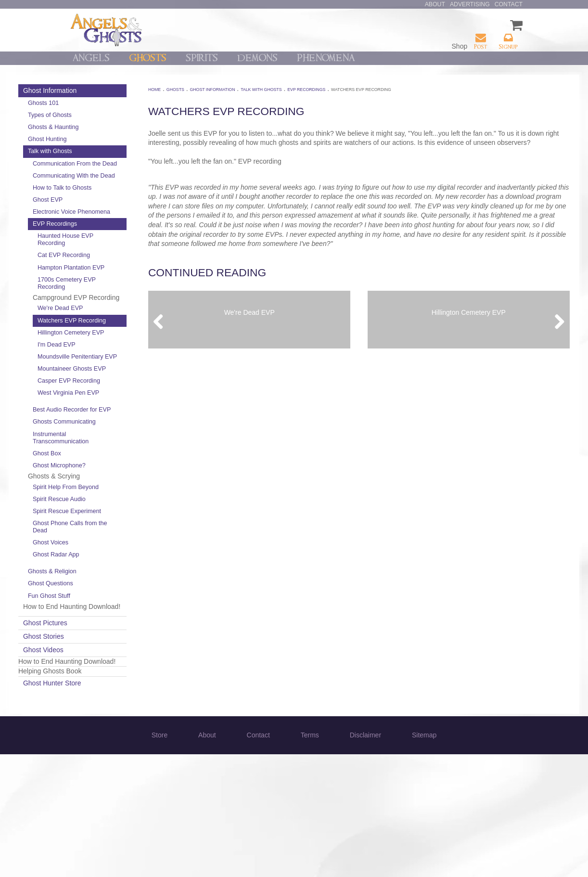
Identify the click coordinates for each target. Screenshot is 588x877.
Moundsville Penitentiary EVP (117, 413)
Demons (257, 58)
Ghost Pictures (102, 736)
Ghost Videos (100, 763)
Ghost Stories (100, 750)
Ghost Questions (107, 687)
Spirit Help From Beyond (111, 580)
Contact (509, 4)
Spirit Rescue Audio (116, 596)
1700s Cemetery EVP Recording (123, 312)
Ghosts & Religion (109, 675)
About (435, 4)
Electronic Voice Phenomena (111, 230)
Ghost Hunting (104, 139)
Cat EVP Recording (121, 277)
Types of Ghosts (107, 115)
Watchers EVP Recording (114, 363)
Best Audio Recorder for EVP (122, 496)
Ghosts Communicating (121, 511)
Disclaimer (365, 858)
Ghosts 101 (100, 103)
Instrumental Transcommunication (117, 527)
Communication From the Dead (118, 167)
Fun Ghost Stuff (106, 700)
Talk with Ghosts (107, 151)
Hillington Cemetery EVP (121, 382)
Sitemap (424, 858)
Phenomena (326, 58)
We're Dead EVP (117, 347)
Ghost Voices (107, 646)
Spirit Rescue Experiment (108, 612)
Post (480, 41)
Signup (508, 41)
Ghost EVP (104, 214)
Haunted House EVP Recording (122, 262)
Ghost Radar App (113, 658)
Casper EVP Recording (111, 452)
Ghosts (148, 58)
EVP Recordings (112, 245)
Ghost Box (104, 543)
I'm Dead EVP (113, 398)
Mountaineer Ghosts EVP (121, 432)
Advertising (470, 4)
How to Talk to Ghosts (119, 202)
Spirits (202, 58)
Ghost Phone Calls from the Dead (122, 631)
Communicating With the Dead (117, 187)
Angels (91, 58)
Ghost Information (107, 90)
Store (160, 858)
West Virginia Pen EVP (118, 471)
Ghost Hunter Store (109, 806)
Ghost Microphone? (116, 555)
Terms (310, 858)
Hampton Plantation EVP (121, 293)
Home (188, 90)
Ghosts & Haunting (110, 127)
